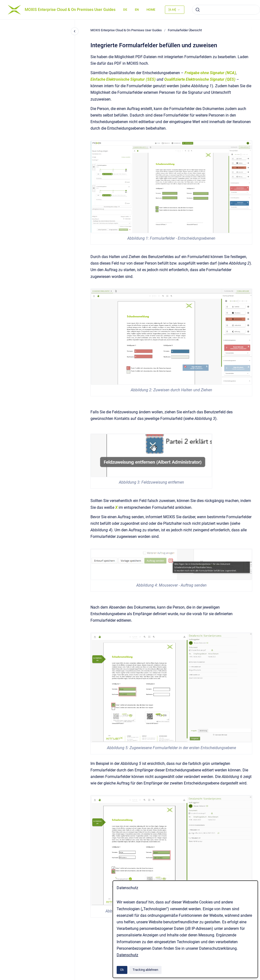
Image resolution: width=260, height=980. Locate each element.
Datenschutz (127, 955)
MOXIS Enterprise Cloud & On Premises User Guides (70, 10)
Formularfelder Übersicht (185, 30)
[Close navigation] (75, 31)
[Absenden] (198, 10)
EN (137, 10)
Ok (122, 970)
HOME (151, 10)
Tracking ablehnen (145, 970)
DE (125, 10)
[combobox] (226, 10)
